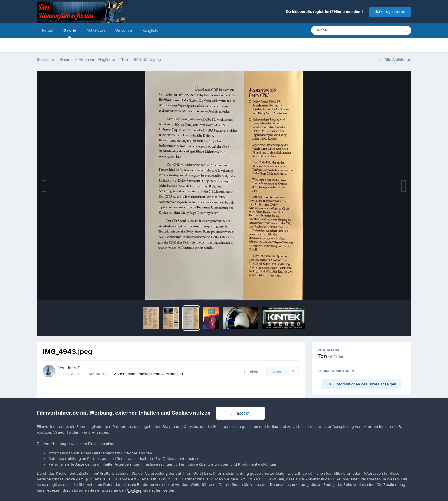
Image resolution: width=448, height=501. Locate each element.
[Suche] (344, 30)
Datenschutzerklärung (289, 484)
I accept (240, 413)
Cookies (134, 490)
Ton (322, 356)
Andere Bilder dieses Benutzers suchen (148, 374)
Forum (48, 30)
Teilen (251, 371)
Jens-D (74, 368)
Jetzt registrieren (390, 11)
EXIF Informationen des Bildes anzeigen (361, 384)
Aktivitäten (96, 30)
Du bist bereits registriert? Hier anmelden (325, 11)
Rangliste (150, 30)
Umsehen (124, 30)
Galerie (70, 33)
